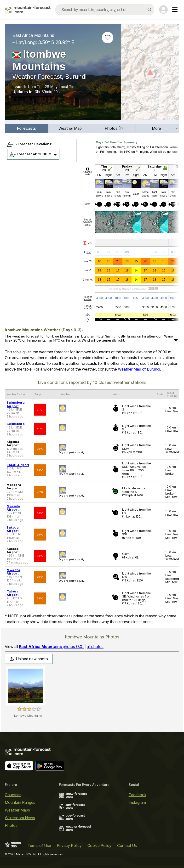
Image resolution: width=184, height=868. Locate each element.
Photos (11, 825)
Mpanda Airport (13, 508)
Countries (13, 795)
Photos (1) (114, 128)
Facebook (138, 795)
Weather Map (70, 128)
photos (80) (51, 647)
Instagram (137, 802)
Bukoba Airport (13, 529)
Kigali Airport (18, 465)
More (156, 128)
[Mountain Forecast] (28, 10)
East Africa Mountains (33, 35)
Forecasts (26, 128)
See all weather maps (88, 222)
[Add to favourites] (108, 38)
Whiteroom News (20, 818)
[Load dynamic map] (150, 74)
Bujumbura (16, 424)
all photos (95, 647)
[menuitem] (27, 128)
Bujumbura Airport (16, 404)
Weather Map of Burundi (139, 369)
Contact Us (127, 845)
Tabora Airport (13, 593)
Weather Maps (17, 810)
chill (87, 280)
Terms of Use (39, 845)
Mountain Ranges (20, 802)
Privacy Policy (69, 845)
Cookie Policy (99, 845)
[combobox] (105, 10)
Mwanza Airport (14, 572)
